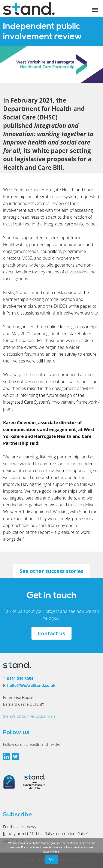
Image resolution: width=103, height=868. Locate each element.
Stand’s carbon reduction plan (29, 716)
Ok (51, 859)
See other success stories (51, 571)
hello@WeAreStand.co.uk (31, 685)
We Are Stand (35, 9)
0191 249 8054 (20, 679)
